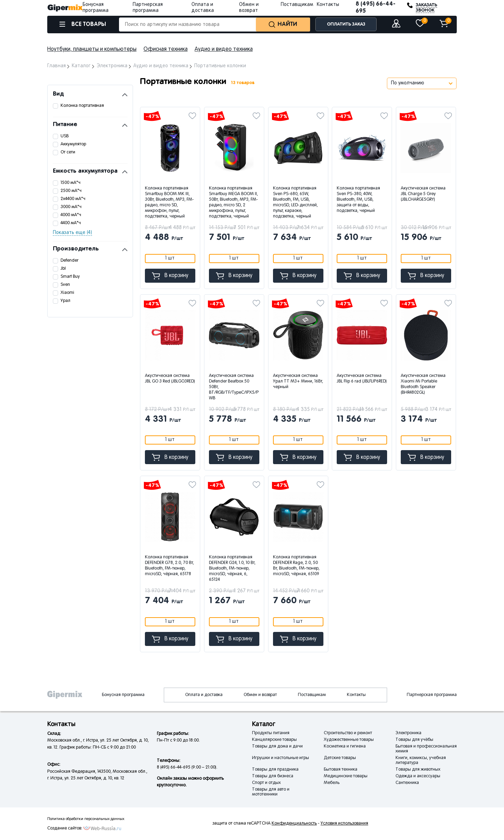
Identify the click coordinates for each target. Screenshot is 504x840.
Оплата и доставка (204, 695)
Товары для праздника (275, 770)
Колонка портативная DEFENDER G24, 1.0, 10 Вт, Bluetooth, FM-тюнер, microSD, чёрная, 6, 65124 (232, 569)
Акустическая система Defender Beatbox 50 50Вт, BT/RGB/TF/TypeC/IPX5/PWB (234, 387)
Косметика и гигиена (345, 746)
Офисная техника (166, 49)
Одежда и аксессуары (418, 776)
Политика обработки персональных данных (86, 819)
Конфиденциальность (294, 824)
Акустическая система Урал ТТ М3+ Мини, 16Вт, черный (298, 381)
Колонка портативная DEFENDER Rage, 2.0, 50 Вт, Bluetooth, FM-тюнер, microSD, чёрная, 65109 (296, 566)
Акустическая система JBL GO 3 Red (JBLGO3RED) (170, 379)
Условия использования (344, 824)
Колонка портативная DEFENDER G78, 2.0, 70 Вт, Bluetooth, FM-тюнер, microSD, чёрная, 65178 (169, 566)
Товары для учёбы (414, 740)
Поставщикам (297, 5)
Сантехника (407, 783)
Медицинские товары (346, 776)
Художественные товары (349, 740)
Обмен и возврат (260, 695)
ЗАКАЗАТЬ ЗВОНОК (426, 8)
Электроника (408, 733)
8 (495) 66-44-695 (376, 8)
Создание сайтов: (65, 828)
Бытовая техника (341, 770)
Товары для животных (418, 770)
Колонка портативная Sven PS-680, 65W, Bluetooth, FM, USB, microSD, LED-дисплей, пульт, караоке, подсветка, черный (295, 202)
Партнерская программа (432, 695)
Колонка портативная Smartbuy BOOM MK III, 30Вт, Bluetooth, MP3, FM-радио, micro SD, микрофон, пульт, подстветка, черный (169, 202)
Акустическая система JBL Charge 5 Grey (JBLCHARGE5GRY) (423, 194)
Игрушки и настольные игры (281, 758)
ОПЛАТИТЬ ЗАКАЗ (346, 24)
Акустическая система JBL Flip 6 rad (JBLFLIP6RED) (362, 379)
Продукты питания (271, 733)
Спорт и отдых (266, 783)
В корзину (170, 276)
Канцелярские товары (274, 740)
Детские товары (340, 758)
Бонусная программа (123, 695)
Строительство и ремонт (348, 733)
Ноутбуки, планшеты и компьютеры (92, 49)
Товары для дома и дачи (277, 746)
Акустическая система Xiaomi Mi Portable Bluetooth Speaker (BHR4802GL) (423, 384)
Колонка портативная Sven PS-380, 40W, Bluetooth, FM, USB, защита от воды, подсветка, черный (358, 200)
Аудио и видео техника (224, 49)
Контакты (328, 5)
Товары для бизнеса (273, 776)
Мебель (332, 783)
